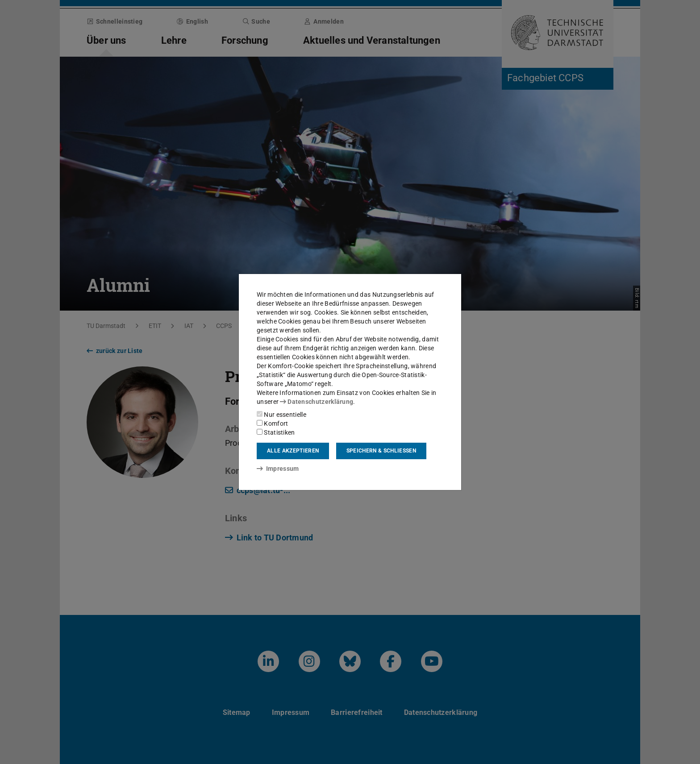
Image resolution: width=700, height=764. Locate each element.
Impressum (278, 469)
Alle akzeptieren (293, 451)
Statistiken (276, 432)
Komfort (272, 424)
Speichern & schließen (381, 451)
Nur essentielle (281, 415)
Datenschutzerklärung (317, 402)
